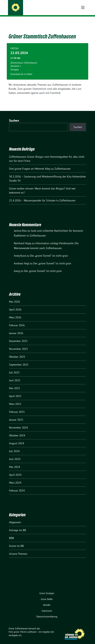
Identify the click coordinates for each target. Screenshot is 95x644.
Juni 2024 (15, 454)
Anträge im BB (18, 525)
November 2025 (18, 344)
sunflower (32, 627)
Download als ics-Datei (21, 69)
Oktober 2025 (17, 352)
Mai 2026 (15, 297)
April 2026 (15, 305)
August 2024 (17, 439)
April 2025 (15, 391)
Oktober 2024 (17, 431)
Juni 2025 (15, 376)
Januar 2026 (16, 328)
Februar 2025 (17, 407)
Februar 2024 (17, 486)
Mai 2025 (15, 384)
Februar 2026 (17, 321)
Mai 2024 (15, 462)
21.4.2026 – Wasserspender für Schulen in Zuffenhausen (42, 196)
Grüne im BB (16, 541)
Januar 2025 (16, 415)
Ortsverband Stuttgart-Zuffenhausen (43, 10)
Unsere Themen (18, 549)
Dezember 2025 (18, 336)
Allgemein (15, 518)
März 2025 (15, 399)
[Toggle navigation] (83, 21)
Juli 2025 (14, 368)
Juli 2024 (14, 446)
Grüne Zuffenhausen (33, 6)
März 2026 (15, 313)
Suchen (14, 116)
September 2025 (19, 360)
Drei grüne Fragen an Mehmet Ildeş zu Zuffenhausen (40, 164)
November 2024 (18, 423)
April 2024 (15, 470)
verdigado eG (15, 631)
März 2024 (15, 478)
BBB (12, 533)
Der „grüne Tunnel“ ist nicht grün (49, 251)
